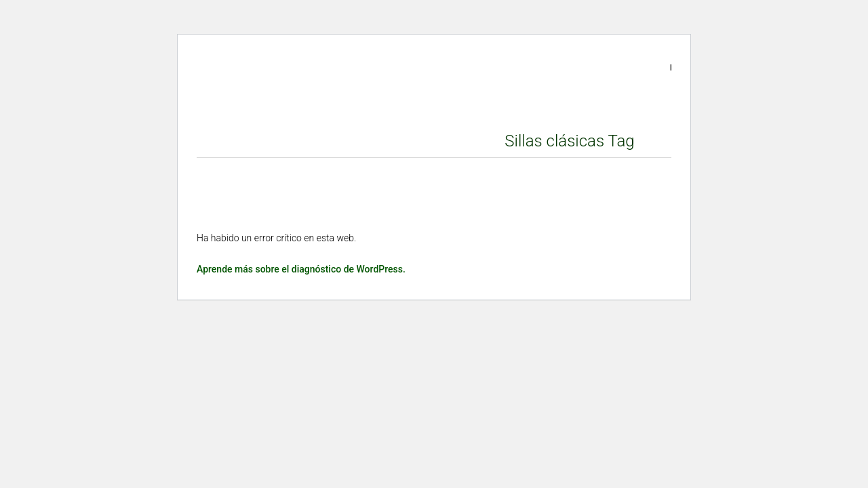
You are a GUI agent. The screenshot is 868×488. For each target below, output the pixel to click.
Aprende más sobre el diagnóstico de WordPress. (301, 269)
